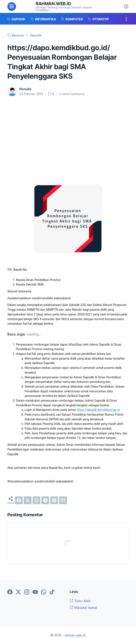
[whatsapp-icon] (44, 592)
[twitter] (28, 500)
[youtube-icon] (35, 592)
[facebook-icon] (10, 592)
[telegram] (45, 500)
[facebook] (19, 500)
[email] (63, 500)
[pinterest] (54, 500)
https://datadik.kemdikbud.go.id (98, 410)
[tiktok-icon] (52, 592)
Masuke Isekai (83, 608)
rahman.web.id (53, 4)
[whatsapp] (36, 500)
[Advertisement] (68, 132)
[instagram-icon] (27, 592)
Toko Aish (80, 601)
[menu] (12, 6)
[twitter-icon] (18, 592)
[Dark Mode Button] (126, 6)
